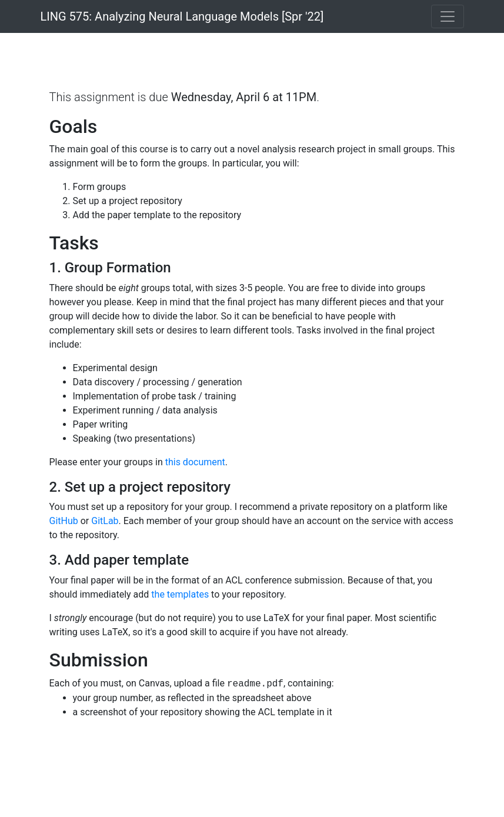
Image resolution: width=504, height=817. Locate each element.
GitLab (105, 521)
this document (195, 462)
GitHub (64, 521)
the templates (180, 594)
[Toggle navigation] (448, 16)
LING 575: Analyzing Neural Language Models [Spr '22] (182, 16)
